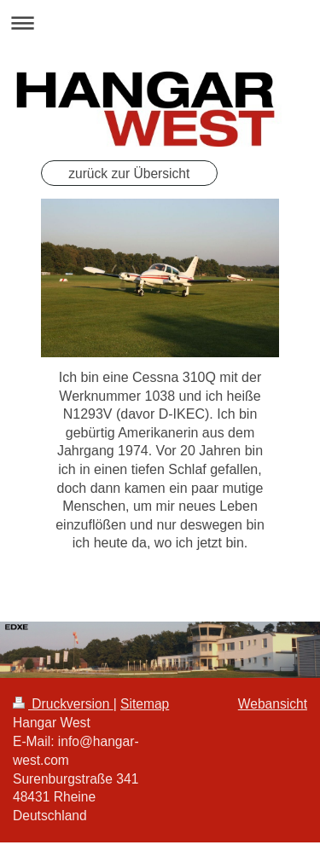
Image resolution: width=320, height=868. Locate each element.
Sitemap (145, 704)
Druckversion (63, 704)
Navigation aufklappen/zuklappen (160, 23)
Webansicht (273, 704)
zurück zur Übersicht (129, 174)
